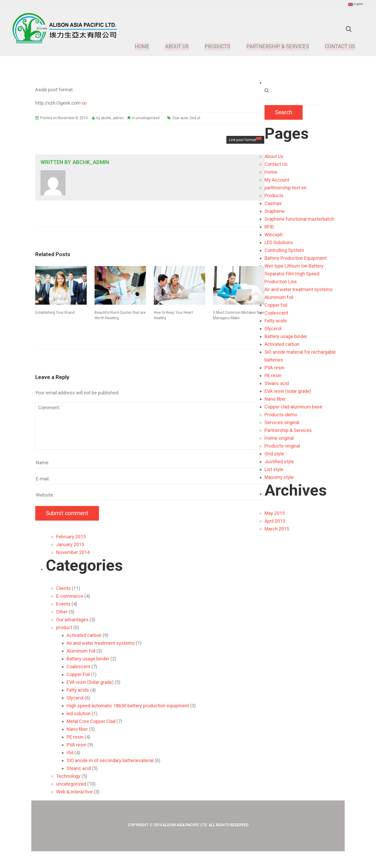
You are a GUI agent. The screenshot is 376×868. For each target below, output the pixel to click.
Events (63, 604)
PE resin (273, 375)
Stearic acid (277, 383)
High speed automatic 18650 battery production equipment (128, 706)
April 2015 (275, 521)
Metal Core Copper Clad (91, 721)
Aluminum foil (279, 297)
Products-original (282, 446)
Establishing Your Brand (55, 312)
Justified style (279, 462)
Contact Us (340, 47)
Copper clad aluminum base (293, 407)
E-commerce (70, 596)
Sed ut (195, 118)
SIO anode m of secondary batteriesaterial (110, 760)
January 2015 (70, 544)
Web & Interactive (74, 792)
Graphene (275, 211)
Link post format (245, 140)
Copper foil (276, 305)
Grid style (274, 454)
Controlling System (284, 250)
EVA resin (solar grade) (288, 391)
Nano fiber (275, 399)
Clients (63, 588)
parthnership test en (286, 188)
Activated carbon (282, 344)
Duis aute (180, 118)
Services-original (282, 422)
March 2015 (277, 529)
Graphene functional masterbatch (299, 219)
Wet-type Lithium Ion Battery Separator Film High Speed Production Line (294, 274)
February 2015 (71, 537)
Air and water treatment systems (299, 289)
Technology (68, 776)
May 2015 (275, 513)
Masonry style (279, 477)
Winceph (274, 235)
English (356, 4)
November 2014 (73, 552)
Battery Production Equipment (296, 258)
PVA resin (274, 368)
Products (215, 47)
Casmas (273, 203)
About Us (174, 47)
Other (62, 612)
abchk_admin (112, 118)
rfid (70, 753)
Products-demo (281, 415)
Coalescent (276, 313)
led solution (79, 713)
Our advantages (72, 620)
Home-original (279, 438)
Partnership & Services (276, 47)
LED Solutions (279, 242)
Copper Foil (78, 674)
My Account (277, 180)
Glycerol (273, 328)
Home (139, 47)
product (64, 627)
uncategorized (148, 118)
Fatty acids (276, 321)
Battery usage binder (286, 336)
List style (274, 469)
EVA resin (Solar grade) (90, 682)
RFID (269, 227)
